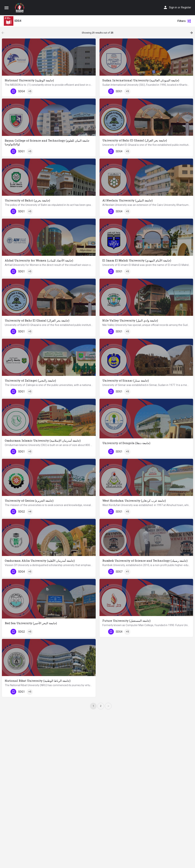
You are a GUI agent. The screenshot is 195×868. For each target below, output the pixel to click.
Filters (184, 21)
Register (186, 7)
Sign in (173, 7)
